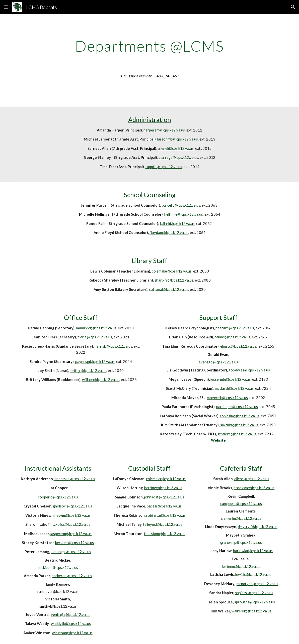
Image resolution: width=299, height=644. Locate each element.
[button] (6, 7)
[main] (150, 46)
